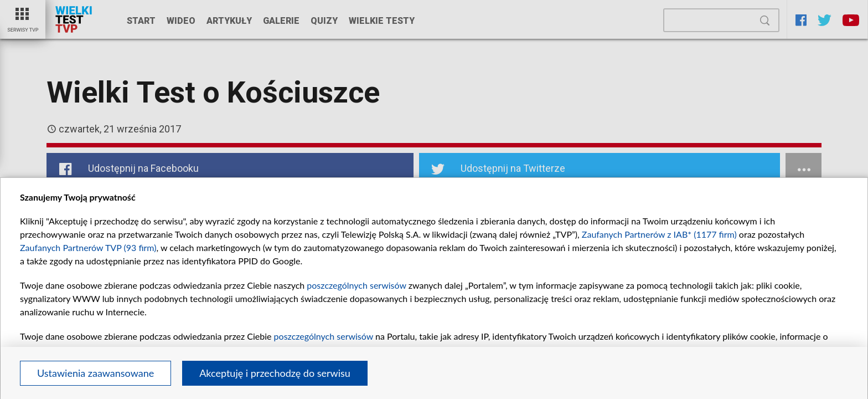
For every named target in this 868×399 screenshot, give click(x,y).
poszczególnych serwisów (356, 285)
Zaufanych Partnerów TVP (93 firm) (88, 247)
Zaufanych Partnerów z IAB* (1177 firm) (659, 234)
